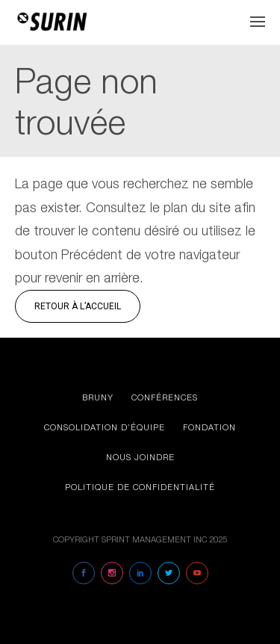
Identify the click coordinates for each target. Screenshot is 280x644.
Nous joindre (140, 457)
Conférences (165, 397)
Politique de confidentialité (140, 487)
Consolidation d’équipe (105, 427)
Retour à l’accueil (78, 306)
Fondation (209, 427)
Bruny (98, 397)
